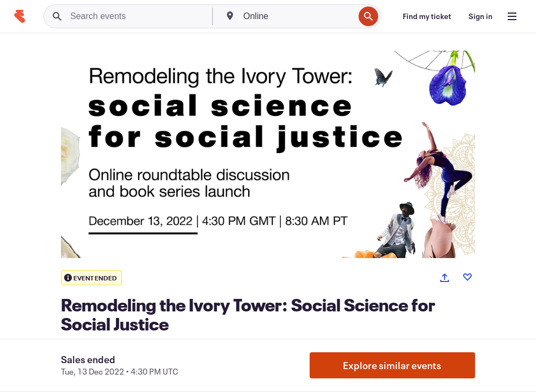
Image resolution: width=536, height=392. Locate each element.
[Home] (20, 16)
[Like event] (467, 277)
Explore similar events (392, 365)
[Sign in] (480, 16)
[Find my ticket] (427, 16)
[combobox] (298, 16)
